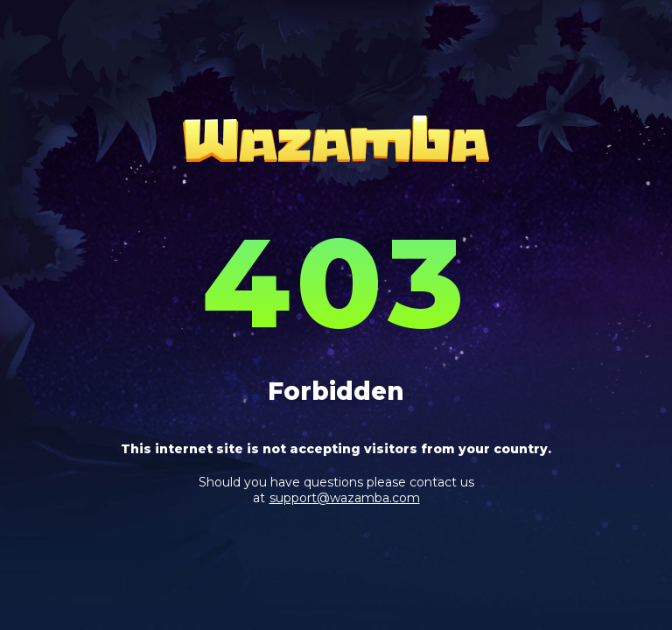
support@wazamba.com (345, 498)
